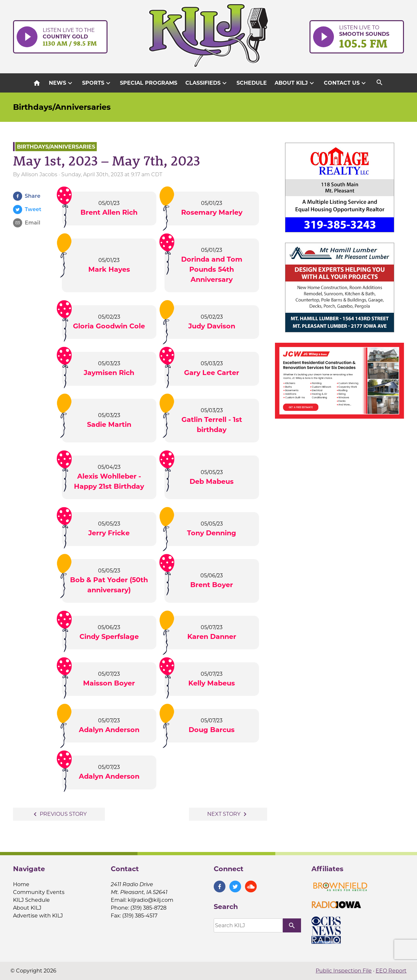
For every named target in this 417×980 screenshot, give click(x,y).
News (61, 83)
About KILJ (295, 83)
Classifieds (207, 83)
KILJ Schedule (31, 900)
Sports (97, 83)
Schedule (252, 83)
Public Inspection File (344, 971)
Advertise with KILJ (38, 916)
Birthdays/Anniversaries (62, 107)
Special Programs (149, 83)
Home (21, 884)
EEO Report (391, 971)
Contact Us (346, 83)
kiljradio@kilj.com (151, 900)
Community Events (39, 892)
